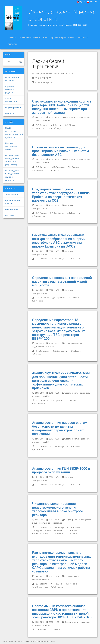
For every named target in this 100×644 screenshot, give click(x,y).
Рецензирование (13, 107)
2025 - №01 (53, 117)
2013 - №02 (53, 576)
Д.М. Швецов (42, 400)
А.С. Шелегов (74, 213)
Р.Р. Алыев (41, 629)
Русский (92, 2)
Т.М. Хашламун (43, 351)
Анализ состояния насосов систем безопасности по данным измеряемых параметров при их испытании (60, 428)
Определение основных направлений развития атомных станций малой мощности (62, 281)
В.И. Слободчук (54, 128)
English (81, 2)
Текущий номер (13, 194)
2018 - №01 (53, 393)
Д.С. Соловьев (53, 170)
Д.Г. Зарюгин (42, 125)
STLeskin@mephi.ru (43, 82)
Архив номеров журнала (63, 37)
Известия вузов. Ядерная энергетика (62, 15)
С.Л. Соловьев (42, 167)
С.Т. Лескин (57, 125)
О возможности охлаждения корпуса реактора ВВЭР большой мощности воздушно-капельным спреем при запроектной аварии (62, 107)
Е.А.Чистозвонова (53, 530)
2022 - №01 (53, 290)
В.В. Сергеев (38, 128)
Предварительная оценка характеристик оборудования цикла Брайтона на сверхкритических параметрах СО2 (61, 195)
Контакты (12, 44)
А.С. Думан (37, 354)
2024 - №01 (53, 159)
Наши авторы (12, 209)
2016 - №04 (53, 477)
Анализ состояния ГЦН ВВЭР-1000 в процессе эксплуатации (61, 470)
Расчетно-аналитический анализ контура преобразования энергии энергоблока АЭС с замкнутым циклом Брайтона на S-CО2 (59, 241)
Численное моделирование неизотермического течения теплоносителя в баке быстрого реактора (58, 509)
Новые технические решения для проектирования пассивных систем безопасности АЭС (61, 151)
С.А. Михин (70, 125)
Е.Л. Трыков (57, 400)
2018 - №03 (53, 343)
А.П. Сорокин (71, 530)
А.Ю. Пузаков (38, 404)
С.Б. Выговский (60, 351)
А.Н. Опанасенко (40, 534)
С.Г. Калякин (74, 167)
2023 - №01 (53, 205)
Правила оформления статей (33, 37)
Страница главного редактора (10, 89)
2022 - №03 (53, 251)
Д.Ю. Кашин (38, 449)
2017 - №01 (53, 439)
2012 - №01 (53, 622)
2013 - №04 (53, 520)
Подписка (83, 37)
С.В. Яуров (37, 530)
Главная (12, 37)
